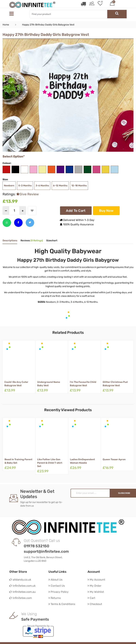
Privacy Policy (58, 592)
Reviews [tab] (32, 241)
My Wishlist (96, 592)
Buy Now (106, 211)
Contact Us (57, 586)
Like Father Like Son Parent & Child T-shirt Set (50, 463)
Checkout (95, 604)
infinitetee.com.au (23, 592)
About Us (55, 580)
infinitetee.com (21, 598)
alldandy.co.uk (20, 580)
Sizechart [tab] (52, 241)
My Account (96, 580)
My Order (94, 586)
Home (6, 25)
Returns (55, 598)
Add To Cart (76, 211)
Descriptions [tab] (10, 241)
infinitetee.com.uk (22, 586)
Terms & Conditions (62, 604)
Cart (91, 598)
